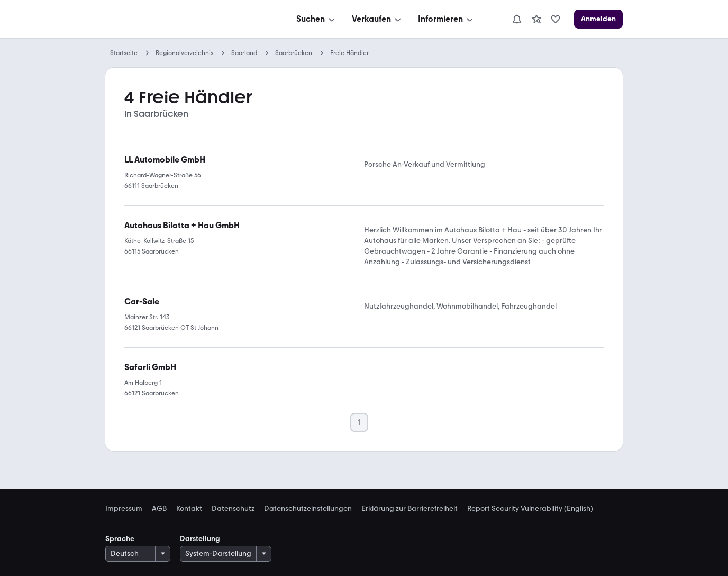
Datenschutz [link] (233, 509)
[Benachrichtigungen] (517, 19)
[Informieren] (447, 19)
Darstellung (200, 539)
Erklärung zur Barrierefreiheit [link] (410, 509)
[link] (536, 19)
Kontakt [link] (189, 509)
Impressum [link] (124, 509)
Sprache (120, 539)
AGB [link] (159, 509)
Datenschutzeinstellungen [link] (308, 509)
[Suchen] (317, 19)
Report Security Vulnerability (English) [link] (530, 509)
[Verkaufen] (377, 19)
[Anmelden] (598, 19)
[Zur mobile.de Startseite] (185, 19)
